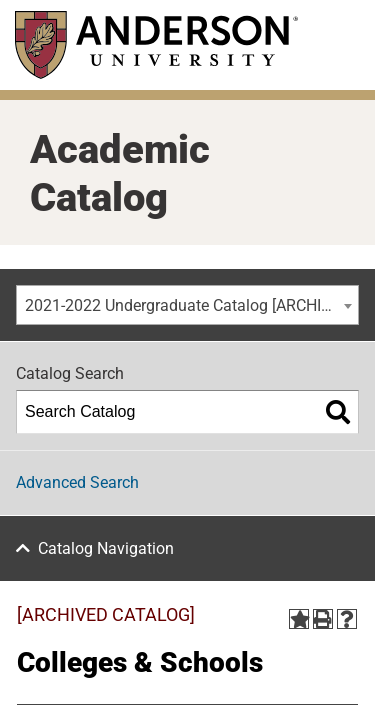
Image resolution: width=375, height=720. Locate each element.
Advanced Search (77, 482)
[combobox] (187, 305)
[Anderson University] (156, 44)
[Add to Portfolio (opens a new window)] (299, 619)
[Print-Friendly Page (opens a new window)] (323, 619)
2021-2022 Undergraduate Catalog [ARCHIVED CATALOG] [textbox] (191, 305)
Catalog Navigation (106, 548)
